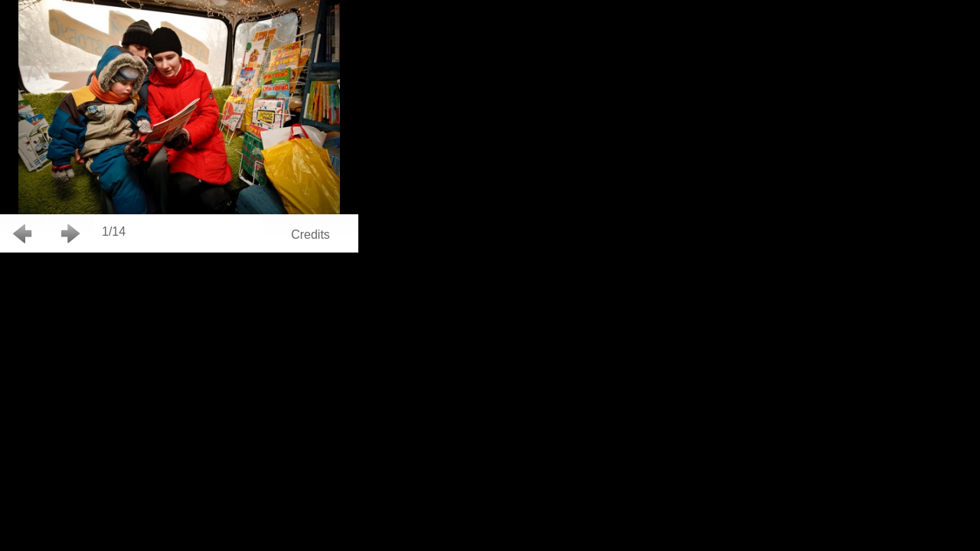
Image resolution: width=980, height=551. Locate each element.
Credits (310, 235)
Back (23, 233)
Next (71, 233)
